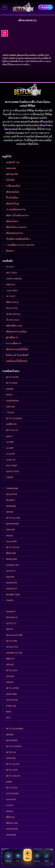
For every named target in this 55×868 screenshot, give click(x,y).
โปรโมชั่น (10, 180)
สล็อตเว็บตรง (12, 221)
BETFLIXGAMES (14, 418)
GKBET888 (11, 694)
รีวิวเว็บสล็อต (12, 198)
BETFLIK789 (12, 377)
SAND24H (11, 758)
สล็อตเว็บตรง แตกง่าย (16, 227)
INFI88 (9, 512)
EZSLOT (10, 805)
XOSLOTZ (11, 571)
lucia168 (10, 454)
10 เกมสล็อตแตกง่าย (16, 209)
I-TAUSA (10, 412)
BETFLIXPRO (12, 688)
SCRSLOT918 (12, 471)
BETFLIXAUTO (13, 776)
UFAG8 (9, 535)
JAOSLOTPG (12, 647)
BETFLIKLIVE (13, 764)
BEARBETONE (13, 594)
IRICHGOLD (12, 617)
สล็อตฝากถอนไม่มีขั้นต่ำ (17, 349)
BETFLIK (7, 110)
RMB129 (10, 658)
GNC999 (10, 577)
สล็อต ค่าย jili (12, 302)
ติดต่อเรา (10, 251)
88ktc (9, 711)
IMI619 (10, 629)
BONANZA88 (12, 524)
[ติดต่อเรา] (47, 858)
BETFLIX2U (12, 787)
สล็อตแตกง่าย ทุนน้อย (16, 332)
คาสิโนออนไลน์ (13, 186)
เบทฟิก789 (11, 424)
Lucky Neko (12, 290)
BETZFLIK (11, 752)
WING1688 (11, 559)
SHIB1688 (11, 835)
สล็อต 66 (10, 817)
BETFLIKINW (14, 122)
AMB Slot (11, 284)
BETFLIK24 (12, 670)
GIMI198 (10, 530)
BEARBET (11, 500)
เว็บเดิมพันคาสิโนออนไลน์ (40, 122)
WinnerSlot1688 (14, 635)
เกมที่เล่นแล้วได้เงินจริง (17, 361)
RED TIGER (11, 273)
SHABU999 (11, 583)
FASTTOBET (12, 465)
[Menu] (5, 7)
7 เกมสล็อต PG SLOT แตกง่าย (20, 245)
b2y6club (11, 459)
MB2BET (10, 734)
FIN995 (10, 477)
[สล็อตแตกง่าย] (37, 858)
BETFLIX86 (12, 641)
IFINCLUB (11, 706)
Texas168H (11, 541)
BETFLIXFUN (13, 547)
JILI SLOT (11, 296)
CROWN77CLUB (14, 653)
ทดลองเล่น (11, 168)
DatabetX (11, 611)
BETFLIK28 (12, 770)
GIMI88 (10, 389)
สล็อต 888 (11, 553)
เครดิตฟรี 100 (13, 162)
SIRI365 (10, 664)
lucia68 (10, 448)
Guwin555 (11, 799)
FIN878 (10, 600)
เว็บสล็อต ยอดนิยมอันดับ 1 (18, 239)
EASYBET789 (12, 565)
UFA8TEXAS (12, 700)
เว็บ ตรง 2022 (13, 320)
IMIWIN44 (11, 506)
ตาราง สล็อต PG (14, 343)
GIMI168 (10, 406)
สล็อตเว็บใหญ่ (12, 204)
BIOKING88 (12, 740)
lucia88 (10, 442)
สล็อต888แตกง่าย (14, 233)
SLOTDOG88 (12, 793)
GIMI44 (10, 682)
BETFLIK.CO (12, 430)
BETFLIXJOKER (14, 746)
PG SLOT (10, 267)
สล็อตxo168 (12, 823)
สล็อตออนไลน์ (12, 192)
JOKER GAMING (14, 279)
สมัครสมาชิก (12, 174)
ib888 (9, 782)
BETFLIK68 (12, 383)
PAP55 (9, 395)
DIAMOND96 (12, 401)
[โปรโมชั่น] (18, 858)
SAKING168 (12, 829)
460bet (10, 811)
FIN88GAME (12, 488)
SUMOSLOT (12, 588)
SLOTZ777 (11, 623)
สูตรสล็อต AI (12, 337)
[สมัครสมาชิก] (27, 855)
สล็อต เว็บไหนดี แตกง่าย (17, 215)
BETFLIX (17, 114)
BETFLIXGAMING (15, 728)
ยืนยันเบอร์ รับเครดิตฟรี (17, 355)
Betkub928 (11, 494)
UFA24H (10, 676)
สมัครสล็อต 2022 (14, 326)
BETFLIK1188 (13, 518)
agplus (9, 436)
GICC (8, 717)
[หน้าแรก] (8, 858)
